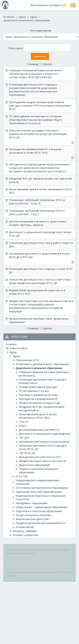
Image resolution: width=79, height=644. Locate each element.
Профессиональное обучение (33, 515)
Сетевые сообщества (25, 535)
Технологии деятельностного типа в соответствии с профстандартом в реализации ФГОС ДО (40, 281)
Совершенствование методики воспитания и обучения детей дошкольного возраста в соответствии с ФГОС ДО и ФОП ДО (35, 74)
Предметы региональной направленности (40, 523)
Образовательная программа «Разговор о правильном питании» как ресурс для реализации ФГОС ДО (38, 134)
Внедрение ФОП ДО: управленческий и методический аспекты (40, 180)
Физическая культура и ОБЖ (32, 519)
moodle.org (11, 576)
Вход (62, 5)
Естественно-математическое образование (42, 488)
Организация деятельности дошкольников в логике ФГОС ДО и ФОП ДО (39, 255)
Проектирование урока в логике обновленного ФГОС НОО (41, 191)
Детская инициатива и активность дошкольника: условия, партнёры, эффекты (38, 223)
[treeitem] (39, 344)
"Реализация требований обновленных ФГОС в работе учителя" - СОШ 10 (37, 202)
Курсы (13, 352)
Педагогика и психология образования (39, 511)
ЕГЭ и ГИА (22, 476)
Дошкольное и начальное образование (39, 368)
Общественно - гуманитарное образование (41, 507)
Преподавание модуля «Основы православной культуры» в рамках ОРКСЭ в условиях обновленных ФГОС (40, 106)
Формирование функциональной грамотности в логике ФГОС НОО (37, 292)
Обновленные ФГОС (28, 360)
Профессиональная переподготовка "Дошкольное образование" (39, 320)
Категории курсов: (41, 31)
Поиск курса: (16, 48)
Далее (48, 64)
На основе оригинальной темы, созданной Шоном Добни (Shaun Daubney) (39, 572)
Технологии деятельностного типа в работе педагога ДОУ (41, 245)
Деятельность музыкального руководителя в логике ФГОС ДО (40, 234)
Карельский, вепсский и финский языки (39, 492)
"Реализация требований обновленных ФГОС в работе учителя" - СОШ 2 (37, 212)
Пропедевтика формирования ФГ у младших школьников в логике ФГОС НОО (35, 151)
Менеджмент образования (32, 503)
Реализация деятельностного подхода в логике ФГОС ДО (41, 271)
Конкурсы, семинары (25, 531)
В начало (11, 344)
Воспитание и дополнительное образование (42, 364)
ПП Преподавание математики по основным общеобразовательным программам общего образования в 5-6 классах (36, 120)
